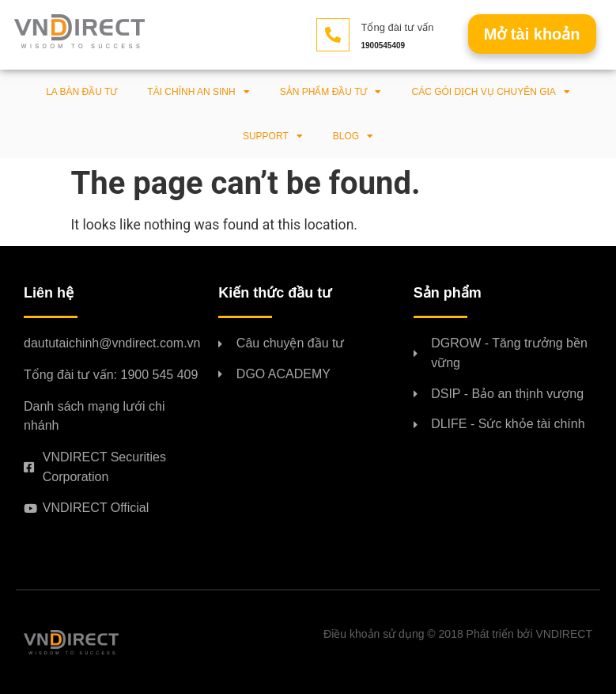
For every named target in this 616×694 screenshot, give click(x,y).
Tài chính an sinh (198, 92)
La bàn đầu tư (81, 92)
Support (273, 136)
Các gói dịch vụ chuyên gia (490, 92)
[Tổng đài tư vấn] (333, 35)
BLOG (353, 136)
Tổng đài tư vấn (398, 27)
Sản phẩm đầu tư (331, 92)
